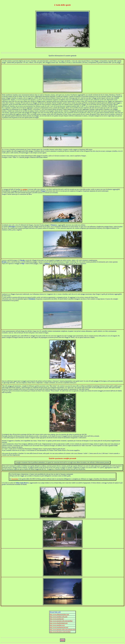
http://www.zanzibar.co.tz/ (57, 625)
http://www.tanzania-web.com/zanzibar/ (61, 621)
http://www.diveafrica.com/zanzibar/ (60, 632)
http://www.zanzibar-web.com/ (59, 617)
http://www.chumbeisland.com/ (59, 623)
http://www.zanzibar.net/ (57, 619)
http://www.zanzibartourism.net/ (59, 627)
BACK (63, 640)
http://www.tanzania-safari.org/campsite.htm (62, 629)
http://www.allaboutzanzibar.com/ (59, 614)
